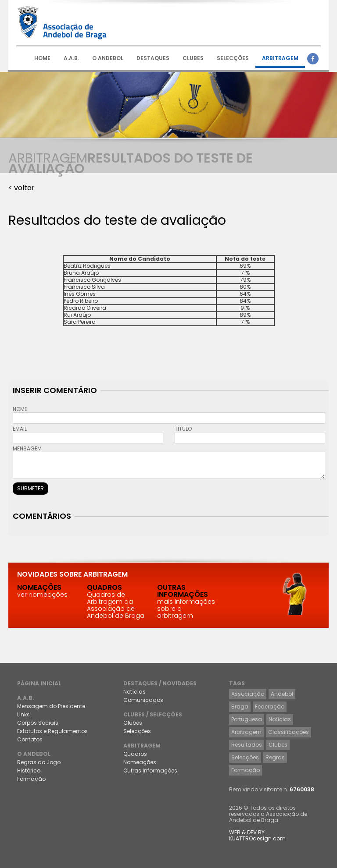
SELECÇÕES (233, 58)
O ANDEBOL (108, 58)
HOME (42, 58)
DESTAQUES (153, 58)
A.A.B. (71, 58)
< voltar (22, 188)
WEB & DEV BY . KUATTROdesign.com (257, 835)
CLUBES (193, 58)
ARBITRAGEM (280, 58)
